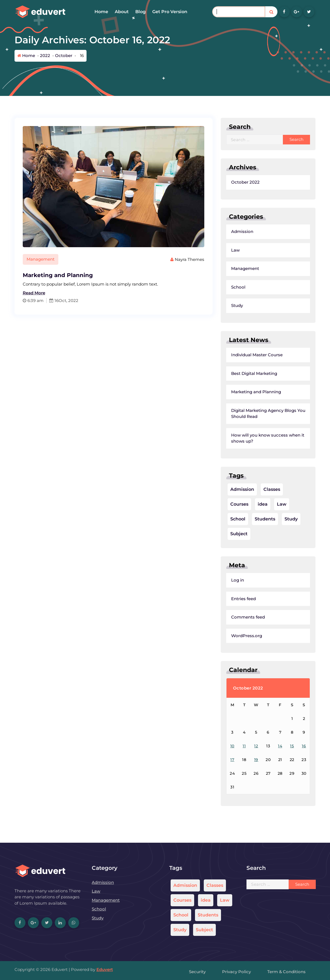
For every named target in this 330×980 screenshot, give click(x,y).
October (64, 55)
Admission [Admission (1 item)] (225, 489)
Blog (140, 12)
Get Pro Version (170, 12)
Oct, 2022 (51, 300)
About (122, 12)
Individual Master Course (240, 355)
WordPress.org (229, 636)
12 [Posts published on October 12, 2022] (239, 746)
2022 (45, 55)
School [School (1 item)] (221, 519)
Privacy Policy (236, 972)
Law (218, 250)
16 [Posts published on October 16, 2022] (287, 746)
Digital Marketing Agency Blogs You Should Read (251, 414)
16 (37, 300)
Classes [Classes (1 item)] (255, 489)
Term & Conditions (286, 972)
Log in (220, 580)
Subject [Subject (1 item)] (222, 534)
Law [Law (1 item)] (264, 504)
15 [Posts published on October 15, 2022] (275, 746)
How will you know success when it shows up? (250, 438)
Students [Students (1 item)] (248, 519)
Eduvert (105, 969)
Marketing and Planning (41, 275)
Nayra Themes (170, 259)
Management (23, 259)
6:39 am (16, 300)
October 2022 (228, 182)
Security (197, 972)
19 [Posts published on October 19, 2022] (239, 760)
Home (101, 12)
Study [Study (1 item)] (274, 519)
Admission (225, 231)
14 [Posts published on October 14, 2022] (263, 746)
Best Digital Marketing (237, 373)
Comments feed (231, 617)
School (221, 287)
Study (220, 305)
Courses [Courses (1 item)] (222, 504)
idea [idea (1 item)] (245, 504)
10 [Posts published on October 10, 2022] (215, 746)
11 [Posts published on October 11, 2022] (227, 746)
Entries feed (226, 599)
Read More (17, 293)
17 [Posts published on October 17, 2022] (215, 760)
